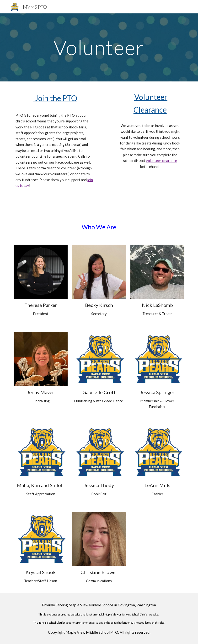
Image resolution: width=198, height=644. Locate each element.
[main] (99, 47)
